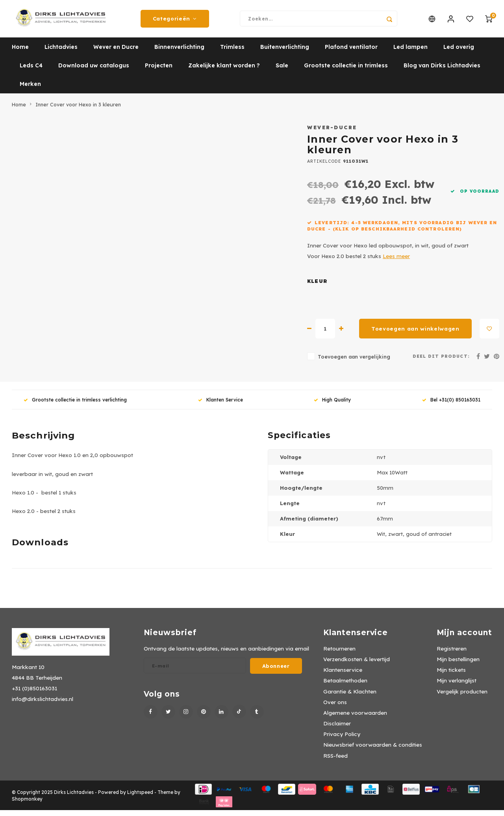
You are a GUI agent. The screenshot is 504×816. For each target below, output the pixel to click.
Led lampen (410, 53)
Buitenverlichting (285, 53)
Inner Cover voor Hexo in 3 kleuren (78, 110)
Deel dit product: (441, 362)
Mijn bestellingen (458, 665)
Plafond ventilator (351, 53)
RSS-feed (335, 761)
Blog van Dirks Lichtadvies (442, 72)
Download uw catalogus (94, 72)
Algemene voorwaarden (355, 718)
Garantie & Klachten (350, 697)
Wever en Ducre (116, 53)
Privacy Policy (342, 740)
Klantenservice (343, 676)
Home (20, 53)
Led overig (459, 53)
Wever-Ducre (332, 133)
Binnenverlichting (179, 53)
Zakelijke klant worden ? (224, 72)
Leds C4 (31, 72)
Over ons (335, 708)
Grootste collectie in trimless (346, 72)
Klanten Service (220, 406)
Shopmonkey (27, 805)
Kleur (317, 287)
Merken (30, 90)
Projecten (159, 72)
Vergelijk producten (462, 697)
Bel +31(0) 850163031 (451, 406)
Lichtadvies (61, 53)
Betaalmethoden (345, 687)
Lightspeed (140, 798)
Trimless (232, 53)
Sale (282, 72)
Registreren (452, 654)
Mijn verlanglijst (457, 687)
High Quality (332, 406)
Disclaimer (337, 729)
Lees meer (396, 262)
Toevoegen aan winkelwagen (415, 335)
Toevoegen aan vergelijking (354, 363)
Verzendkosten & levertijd (357, 665)
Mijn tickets (451, 676)
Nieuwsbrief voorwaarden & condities (373, 751)
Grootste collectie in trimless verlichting (75, 406)
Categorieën (175, 22)
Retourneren (339, 654)
